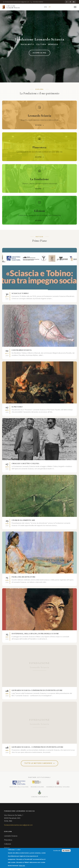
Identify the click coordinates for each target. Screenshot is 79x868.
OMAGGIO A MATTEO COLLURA (25, 463)
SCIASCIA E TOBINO (20, 293)
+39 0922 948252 (37, 2)
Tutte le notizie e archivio (40, 763)
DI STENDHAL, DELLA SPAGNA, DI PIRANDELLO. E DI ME (35, 634)
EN (46, 7)
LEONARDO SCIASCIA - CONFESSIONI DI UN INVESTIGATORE (37, 747)
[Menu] (75, 7)
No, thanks (66, 851)
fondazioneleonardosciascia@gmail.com (16, 2)
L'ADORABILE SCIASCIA (22, 350)
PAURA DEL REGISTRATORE (23, 577)
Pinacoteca (8, 840)
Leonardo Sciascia (11, 836)
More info (22, 866)
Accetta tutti (57, 851)
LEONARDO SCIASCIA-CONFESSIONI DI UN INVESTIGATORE (37, 690)
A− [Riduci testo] (67, 2)
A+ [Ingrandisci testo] (74, 2)
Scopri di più (39, 53)
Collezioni (8, 844)
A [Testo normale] (70, 2)
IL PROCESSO (17, 407)
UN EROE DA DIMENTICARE (23, 520)
